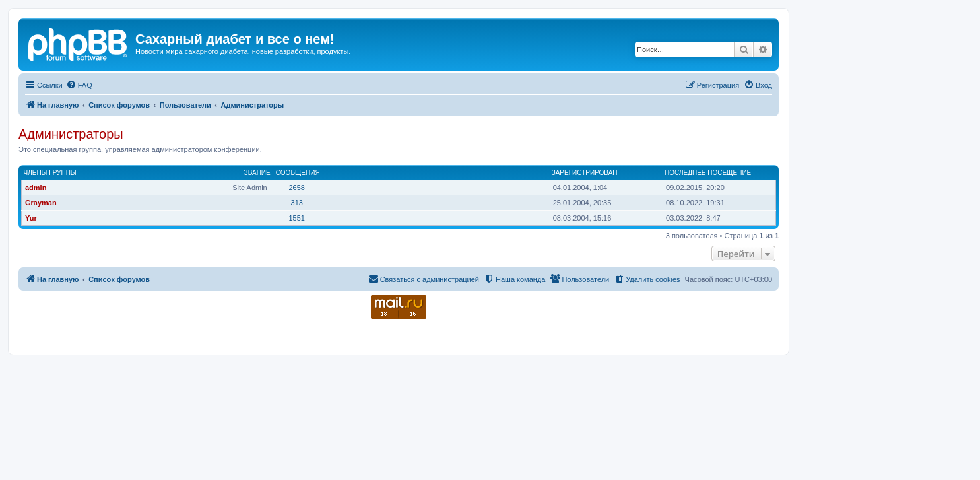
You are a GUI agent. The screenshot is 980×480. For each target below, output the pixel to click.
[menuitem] (79, 85)
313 (297, 203)
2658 (296, 188)
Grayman (41, 203)
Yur (31, 218)
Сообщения (298, 173)
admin (36, 188)
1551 (296, 218)
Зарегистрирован (585, 173)
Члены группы (50, 173)
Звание (257, 173)
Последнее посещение (708, 173)
